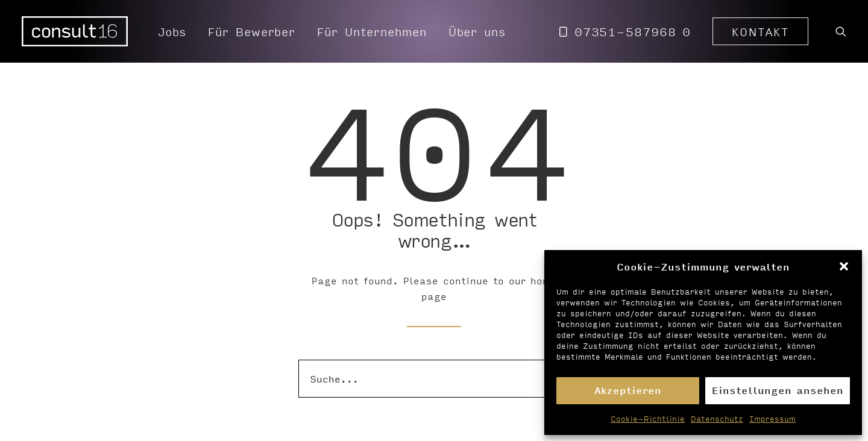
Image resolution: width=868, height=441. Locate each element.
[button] (844, 266)
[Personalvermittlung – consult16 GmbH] (75, 31)
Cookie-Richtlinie (648, 419)
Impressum (772, 419)
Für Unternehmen (372, 31)
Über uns (477, 31)
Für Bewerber (252, 31)
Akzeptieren (628, 390)
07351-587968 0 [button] (633, 31)
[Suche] (434, 379)
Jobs (172, 31)
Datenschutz (717, 419)
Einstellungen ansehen (778, 390)
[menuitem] (172, 31)
